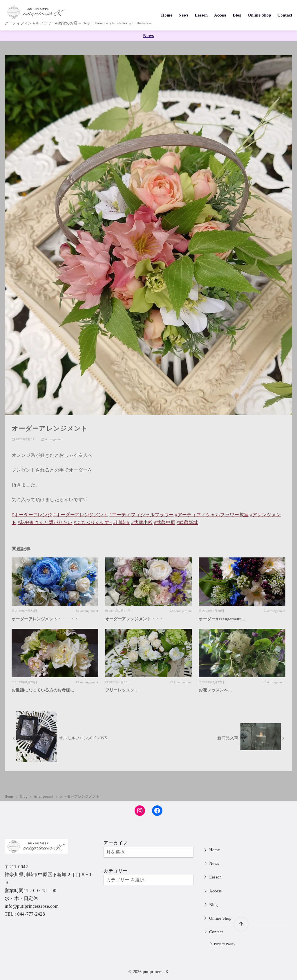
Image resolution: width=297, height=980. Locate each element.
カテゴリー (115, 871)
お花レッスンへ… (215, 690)
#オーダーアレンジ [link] (32, 515)
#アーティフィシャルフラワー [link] (142, 515)
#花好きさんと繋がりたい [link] (45, 522)
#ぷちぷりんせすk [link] (93, 522)
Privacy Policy (225, 944)
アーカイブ (115, 843)
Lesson (201, 15)
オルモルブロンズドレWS (83, 738)
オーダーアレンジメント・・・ (135, 619)
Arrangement (54, 439)
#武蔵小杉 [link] (142, 522)
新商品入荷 (228, 738)
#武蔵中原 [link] (164, 522)
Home (167, 15)
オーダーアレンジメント (80, 796)
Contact (285, 15)
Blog (237, 15)
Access (220, 15)
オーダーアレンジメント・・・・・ (45, 619)
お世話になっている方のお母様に (43, 690)
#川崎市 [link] (122, 522)
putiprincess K (156, 972)
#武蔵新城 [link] (187, 522)
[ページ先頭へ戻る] (241, 924)
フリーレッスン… (122, 690)
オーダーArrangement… (222, 619)
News (184, 15)
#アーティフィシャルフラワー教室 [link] (212, 515)
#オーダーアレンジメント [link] (81, 515)
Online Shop (259, 15)
